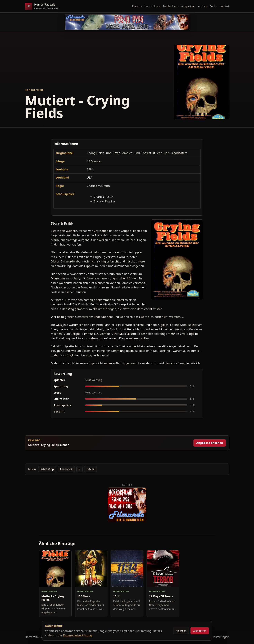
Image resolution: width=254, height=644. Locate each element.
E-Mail (90, 469)
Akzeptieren (200, 631)
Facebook (66, 469)
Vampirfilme (188, 6)
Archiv (202, 6)
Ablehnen (181, 631)
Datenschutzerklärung (77, 635)
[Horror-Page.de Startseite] (43, 6)
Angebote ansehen (210, 443)
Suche (214, 6)
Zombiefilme (170, 6)
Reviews (137, 6)
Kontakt (224, 6)
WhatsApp (47, 469)
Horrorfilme (151, 6)
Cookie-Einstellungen (215, 637)
